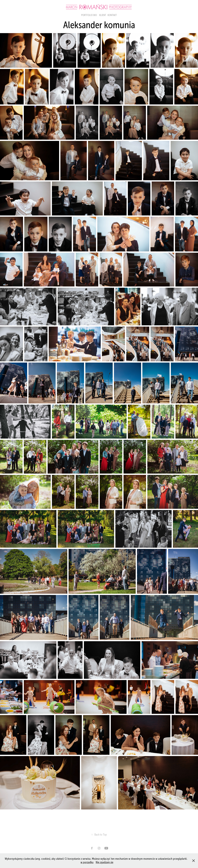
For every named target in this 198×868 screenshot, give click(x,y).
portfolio (87, 15)
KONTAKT (112, 15)
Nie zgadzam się (105, 862)
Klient (103, 15)
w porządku (87, 862)
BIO (95, 15)
